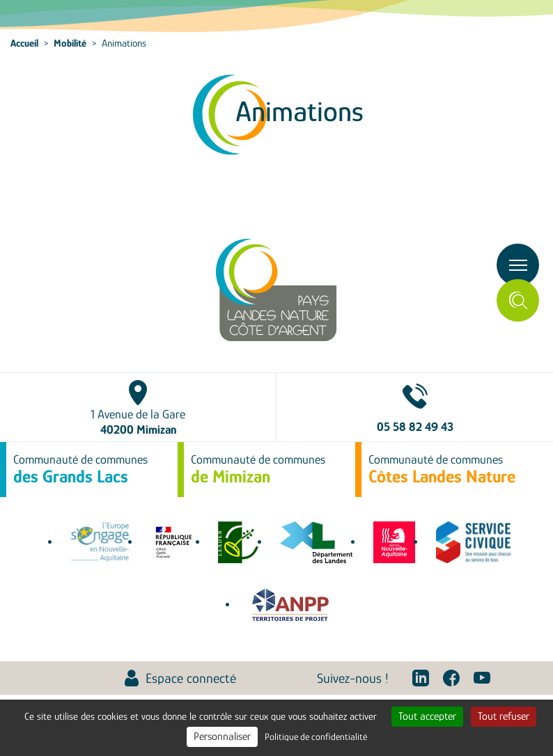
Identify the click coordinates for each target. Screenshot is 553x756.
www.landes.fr (316, 542)
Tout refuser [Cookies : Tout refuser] (504, 716)
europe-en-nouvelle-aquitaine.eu (100, 542)
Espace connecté (191, 678)
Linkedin (421, 678)
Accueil (24, 43)
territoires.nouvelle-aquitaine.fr (394, 542)
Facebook (451, 678)
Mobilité (70, 43)
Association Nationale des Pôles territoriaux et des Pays (290, 605)
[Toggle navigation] (518, 265)
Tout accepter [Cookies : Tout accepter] (427, 716)
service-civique (473, 542)
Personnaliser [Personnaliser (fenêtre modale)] (222, 737)
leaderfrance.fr (239, 542)
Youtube (482, 678)
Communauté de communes (80, 470)
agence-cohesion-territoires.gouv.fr (173, 542)
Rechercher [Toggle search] (518, 300)
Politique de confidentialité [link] (316, 737)
